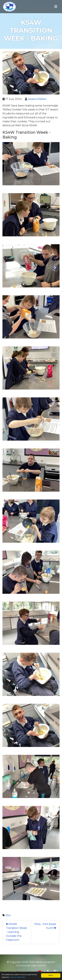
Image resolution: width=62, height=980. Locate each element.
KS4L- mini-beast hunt (45, 926)
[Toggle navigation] (56, 7)
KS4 (8, 915)
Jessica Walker (37, 99)
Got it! (51, 975)
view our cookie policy (18, 977)
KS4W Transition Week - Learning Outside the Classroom (16, 932)
